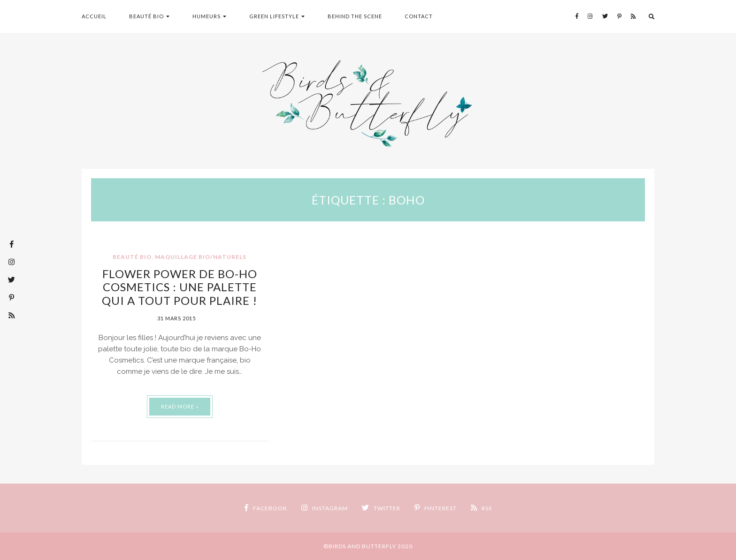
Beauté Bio (146, 16)
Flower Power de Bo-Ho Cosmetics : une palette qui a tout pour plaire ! (180, 287)
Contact (419, 16)
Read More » (180, 406)
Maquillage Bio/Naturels (201, 257)
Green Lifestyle (274, 16)
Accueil (94, 16)
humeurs (207, 16)
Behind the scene (355, 16)
